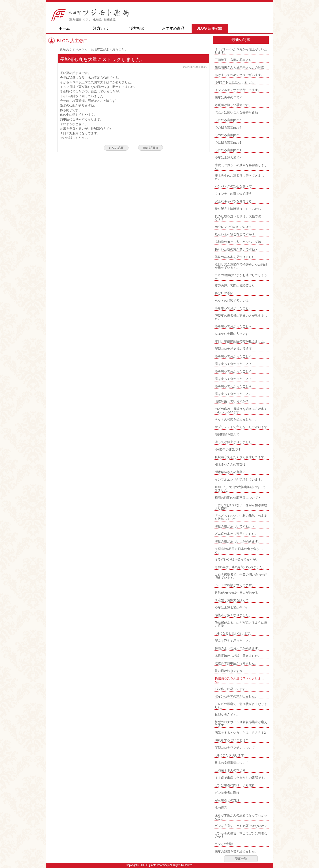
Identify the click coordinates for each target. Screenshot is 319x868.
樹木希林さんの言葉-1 (230, 464)
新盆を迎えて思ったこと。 (233, 641)
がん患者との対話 (227, 800)
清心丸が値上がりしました (233, 442)
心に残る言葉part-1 (228, 150)
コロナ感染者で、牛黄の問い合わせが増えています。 (241, 576)
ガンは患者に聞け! (228, 793)
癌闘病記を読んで (227, 434)
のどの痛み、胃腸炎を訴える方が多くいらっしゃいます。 (241, 410)
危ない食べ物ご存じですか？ (235, 234)
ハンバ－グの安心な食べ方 (233, 186)
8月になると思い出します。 (234, 633)
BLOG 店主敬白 (210, 28)
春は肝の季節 (224, 293)
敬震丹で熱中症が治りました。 (236, 663)
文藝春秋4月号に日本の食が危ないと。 (239, 550)
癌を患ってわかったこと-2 (233, 386)
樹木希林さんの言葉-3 (230, 472)
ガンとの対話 (224, 844)
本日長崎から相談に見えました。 (238, 656)
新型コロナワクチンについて (235, 748)
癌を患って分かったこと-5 (233, 364)
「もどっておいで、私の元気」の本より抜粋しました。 (241, 517)
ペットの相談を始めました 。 (236, 419)
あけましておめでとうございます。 (239, 75)
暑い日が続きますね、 (230, 671)
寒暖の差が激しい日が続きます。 (238, 541)
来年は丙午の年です (229, 97)
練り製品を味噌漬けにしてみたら (238, 209)
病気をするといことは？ (232, 740)
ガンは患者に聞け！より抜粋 (235, 785)
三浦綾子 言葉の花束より (233, 60)
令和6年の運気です (228, 449)
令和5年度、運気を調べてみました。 (240, 567)
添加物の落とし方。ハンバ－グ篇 (238, 242)
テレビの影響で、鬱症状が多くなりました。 (241, 705)
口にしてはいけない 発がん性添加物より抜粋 (241, 507)
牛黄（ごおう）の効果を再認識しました (241, 167)
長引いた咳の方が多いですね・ (236, 249)
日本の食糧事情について (232, 763)
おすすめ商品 (173, 28)
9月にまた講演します (229, 755)
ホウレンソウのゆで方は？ (233, 227)
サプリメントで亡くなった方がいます (241, 427)
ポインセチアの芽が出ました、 (236, 696)
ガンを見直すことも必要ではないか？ (241, 826)
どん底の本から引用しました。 (236, 534)
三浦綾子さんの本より (230, 770)
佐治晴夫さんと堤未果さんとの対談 (239, 67)
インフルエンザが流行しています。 (239, 479)
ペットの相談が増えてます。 (235, 585)
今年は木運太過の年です (232, 608)
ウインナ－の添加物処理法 (233, 194)
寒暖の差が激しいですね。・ (235, 526)
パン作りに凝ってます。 (232, 689)
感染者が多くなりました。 (233, 615)
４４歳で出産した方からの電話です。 (241, 778)
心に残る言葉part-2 (228, 142)
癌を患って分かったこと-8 (233, 308)
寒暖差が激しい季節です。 (233, 105)
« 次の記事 (116, 148)
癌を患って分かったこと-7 (233, 326)
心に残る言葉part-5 (228, 120)
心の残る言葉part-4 (228, 127)
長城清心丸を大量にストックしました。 (239, 680)
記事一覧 (241, 859)
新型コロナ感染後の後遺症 (233, 349)
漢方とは (101, 28)
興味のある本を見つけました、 (236, 257)
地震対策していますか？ (232, 401)
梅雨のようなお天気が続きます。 (238, 648)
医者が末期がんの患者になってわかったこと (241, 817)
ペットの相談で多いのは (232, 301)
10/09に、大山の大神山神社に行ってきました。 (240, 489)
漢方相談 (137, 28)
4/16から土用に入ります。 (233, 334)
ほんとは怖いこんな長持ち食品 (236, 112)
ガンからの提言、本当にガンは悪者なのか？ (241, 835)
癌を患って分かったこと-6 (233, 356)
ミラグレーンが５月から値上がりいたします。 (241, 51)
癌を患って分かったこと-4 (233, 371)
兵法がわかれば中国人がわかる (236, 593)
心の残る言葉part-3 (228, 135)
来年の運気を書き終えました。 (236, 851)
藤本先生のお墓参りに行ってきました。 (239, 177)
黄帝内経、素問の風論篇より (235, 286)
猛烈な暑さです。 (227, 714)
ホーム (64, 28)
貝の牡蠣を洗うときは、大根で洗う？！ (238, 218)
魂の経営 (221, 808)
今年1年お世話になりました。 (236, 82)
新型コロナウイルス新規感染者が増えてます (241, 724)
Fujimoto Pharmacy (157, 865)
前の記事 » (151, 148)
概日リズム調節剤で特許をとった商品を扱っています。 (241, 266)
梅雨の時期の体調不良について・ (238, 498)
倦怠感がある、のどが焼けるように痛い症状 (241, 624)
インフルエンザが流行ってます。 (238, 90)
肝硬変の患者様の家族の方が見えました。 (241, 317)
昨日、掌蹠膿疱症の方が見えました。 (241, 341)
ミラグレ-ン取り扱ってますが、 (237, 559)
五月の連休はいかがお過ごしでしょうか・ (241, 277)
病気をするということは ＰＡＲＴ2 (240, 733)
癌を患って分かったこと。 (233, 394)
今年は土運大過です (229, 157)
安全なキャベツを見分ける (233, 201)
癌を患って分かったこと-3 (233, 379)
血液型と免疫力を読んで (232, 600)
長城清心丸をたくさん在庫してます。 (241, 457)
